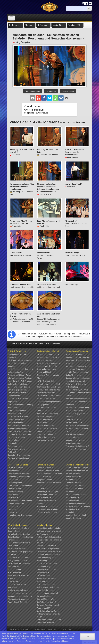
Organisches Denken (16, 503)
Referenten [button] (43, 25)
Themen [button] (29, 25)
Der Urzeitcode (43, 489)
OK (87, 636)
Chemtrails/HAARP (73, 483)
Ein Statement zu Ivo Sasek (48, 611)
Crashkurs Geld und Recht (18, 558)
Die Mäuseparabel (15, 483)
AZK (52, 599)
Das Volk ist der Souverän (47, 602)
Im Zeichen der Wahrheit (46, 399)
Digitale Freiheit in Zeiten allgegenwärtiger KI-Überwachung (47, 572)
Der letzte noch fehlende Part (48, 555)
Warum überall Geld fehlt (18, 602)
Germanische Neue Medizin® (77, 425)
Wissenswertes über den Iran (19, 431)
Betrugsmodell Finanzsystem (19, 561)
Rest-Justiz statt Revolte (46, 408)
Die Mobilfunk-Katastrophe (76, 494)
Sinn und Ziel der (44, 599)
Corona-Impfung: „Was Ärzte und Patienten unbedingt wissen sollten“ (78, 393)
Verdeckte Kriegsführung (17, 428)
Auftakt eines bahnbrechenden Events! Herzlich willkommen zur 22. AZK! (49, 540)
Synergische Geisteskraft (47, 546)
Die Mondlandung (44, 596)
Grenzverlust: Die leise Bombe (49, 396)
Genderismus (13, 480)
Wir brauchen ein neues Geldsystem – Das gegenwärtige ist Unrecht (21, 552)
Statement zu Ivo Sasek (46, 440)
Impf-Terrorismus (72, 437)
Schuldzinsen (13, 581)
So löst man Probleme (45, 623)
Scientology (12, 512)
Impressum (67, 629)
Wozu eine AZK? (43, 608)
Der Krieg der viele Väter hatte (20, 434)
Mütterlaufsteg (13, 497)
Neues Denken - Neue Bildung (20, 500)
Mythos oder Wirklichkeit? (47, 428)
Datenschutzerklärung (45, 629)
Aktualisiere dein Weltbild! (47, 393)
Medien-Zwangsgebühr (46, 417)
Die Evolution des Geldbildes (19, 564)
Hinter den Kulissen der (46, 620)
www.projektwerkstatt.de (35, 110)
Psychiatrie (12, 509)
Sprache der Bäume (73, 518)
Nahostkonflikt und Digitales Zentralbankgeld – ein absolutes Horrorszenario (20, 537)
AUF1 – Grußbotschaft (46, 381)
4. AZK (58, 620)
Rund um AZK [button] (74, 25)
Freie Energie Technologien (47, 492)
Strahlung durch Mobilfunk (76, 515)
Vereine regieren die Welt (18, 590)
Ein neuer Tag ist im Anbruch (48, 605)
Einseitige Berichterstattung (48, 414)
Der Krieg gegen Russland (18, 390)
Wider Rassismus (44, 411)
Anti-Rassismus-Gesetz (46, 437)
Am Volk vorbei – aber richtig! (48, 384)
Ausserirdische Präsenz (46, 590)
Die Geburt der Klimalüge (75, 486)
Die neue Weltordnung (17, 437)
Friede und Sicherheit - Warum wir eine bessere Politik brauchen (20, 363)
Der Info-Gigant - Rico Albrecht (20, 593)
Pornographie (13, 506)
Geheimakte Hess (15, 446)
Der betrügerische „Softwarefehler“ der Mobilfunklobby (73, 477)
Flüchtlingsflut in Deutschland (19, 425)
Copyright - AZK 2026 (19, 629)
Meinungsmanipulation (46, 425)
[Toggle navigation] (12, 18)
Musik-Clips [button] (58, 25)
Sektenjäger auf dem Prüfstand (20, 515)
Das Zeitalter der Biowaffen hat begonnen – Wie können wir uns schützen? (78, 402)
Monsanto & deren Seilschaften (78, 506)
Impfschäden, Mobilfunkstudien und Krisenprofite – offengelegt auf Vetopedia (49, 531)
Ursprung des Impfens (74, 443)
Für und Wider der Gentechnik (77, 503)
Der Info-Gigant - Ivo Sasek (47, 593)
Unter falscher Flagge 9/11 (47, 434)
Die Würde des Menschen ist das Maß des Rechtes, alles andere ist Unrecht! (48, 357)
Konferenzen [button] (15, 25)
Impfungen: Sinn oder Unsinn (77, 449)
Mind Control (13, 494)
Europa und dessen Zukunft (19, 387)
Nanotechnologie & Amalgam (77, 440)
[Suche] (76, 8)
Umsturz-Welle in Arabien (18, 417)
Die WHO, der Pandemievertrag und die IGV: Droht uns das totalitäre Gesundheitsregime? (78, 369)
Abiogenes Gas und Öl (46, 480)
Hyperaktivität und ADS (75, 434)
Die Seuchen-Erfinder (74, 422)
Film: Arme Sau (14, 567)
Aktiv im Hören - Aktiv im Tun (48, 587)
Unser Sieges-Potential (46, 584)
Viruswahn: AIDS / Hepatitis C (77, 446)
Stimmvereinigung (44, 431)
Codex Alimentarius (73, 375)
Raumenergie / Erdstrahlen (47, 506)
